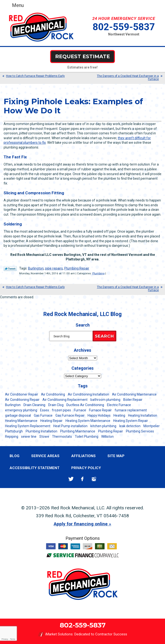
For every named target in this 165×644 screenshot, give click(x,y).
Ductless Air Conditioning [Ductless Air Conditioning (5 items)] (85, 405)
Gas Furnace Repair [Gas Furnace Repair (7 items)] (70, 415)
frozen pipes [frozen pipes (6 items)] (61, 410)
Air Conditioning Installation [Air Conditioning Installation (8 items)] (88, 394)
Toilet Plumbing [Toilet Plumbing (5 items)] (87, 437)
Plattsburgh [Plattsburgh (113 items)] (14, 431)
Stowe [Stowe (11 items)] (44, 437)
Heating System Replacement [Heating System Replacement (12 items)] (28, 426)
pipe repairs (54, 268)
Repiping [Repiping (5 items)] (12, 437)
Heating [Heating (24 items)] (119, 415)
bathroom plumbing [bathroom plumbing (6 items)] (105, 400)
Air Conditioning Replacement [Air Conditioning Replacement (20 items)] (65, 400)
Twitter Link (10, 269)
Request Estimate (82, 56)
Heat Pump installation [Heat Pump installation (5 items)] (70, 426)
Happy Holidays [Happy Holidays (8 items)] (99, 415)
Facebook (82, 479)
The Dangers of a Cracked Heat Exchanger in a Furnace (128, 78)
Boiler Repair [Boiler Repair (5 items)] (133, 400)
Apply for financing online (81, 524)
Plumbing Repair (77, 268)
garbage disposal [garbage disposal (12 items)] (18, 415)
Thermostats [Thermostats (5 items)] (62, 437)
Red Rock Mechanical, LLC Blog (82, 314)
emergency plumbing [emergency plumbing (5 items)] (21, 410)
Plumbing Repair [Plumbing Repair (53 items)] (111, 431)
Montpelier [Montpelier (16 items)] (152, 426)
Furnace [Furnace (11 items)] (80, 410)
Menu (18, 5)
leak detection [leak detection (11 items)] (130, 426)
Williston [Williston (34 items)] (107, 437)
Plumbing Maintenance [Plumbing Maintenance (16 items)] (78, 431)
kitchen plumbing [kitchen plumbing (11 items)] (103, 426)
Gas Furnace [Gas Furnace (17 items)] (43, 415)
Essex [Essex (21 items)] (44, 410)
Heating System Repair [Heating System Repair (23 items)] (131, 421)
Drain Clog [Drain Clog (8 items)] (56, 405)
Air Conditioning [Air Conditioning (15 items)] (53, 394)
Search (104, 336)
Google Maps (94, 479)
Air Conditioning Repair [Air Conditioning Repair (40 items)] (22, 400)
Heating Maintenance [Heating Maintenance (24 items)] (21, 421)
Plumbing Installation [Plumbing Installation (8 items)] (41, 431)
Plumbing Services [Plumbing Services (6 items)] (140, 431)
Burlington (36, 268)
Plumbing (98, 273)
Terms (13, 639)
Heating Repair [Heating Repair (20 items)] (51, 421)
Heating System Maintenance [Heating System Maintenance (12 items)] (88, 421)
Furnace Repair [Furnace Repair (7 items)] (100, 410)
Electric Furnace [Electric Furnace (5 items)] (119, 405)
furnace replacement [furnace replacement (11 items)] (131, 410)
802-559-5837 (124, 27)
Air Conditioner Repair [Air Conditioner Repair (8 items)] (22, 394)
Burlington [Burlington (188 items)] (13, 405)
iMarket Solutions (59, 634)
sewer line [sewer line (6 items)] (29, 437)
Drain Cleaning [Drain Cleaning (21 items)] (34, 405)
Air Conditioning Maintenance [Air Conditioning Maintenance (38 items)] (134, 394)
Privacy (5, 639)
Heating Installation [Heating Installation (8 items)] (143, 415)
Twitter (71, 479)
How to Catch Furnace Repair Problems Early (35, 76)
